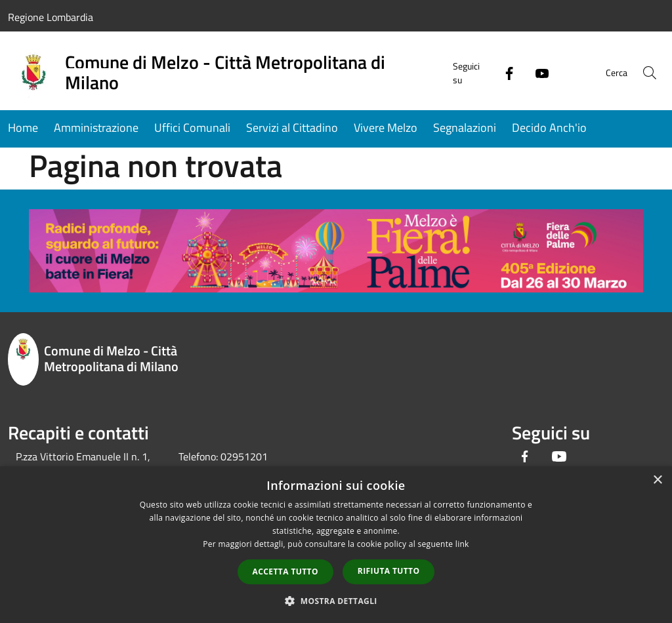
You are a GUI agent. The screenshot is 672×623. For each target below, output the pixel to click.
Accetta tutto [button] (285, 572)
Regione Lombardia (51, 17)
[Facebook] (499, 72)
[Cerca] (648, 73)
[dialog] (336, 545)
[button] (336, 601)
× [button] (657, 480)
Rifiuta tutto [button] (389, 571)
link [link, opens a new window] (462, 544)
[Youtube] (532, 72)
